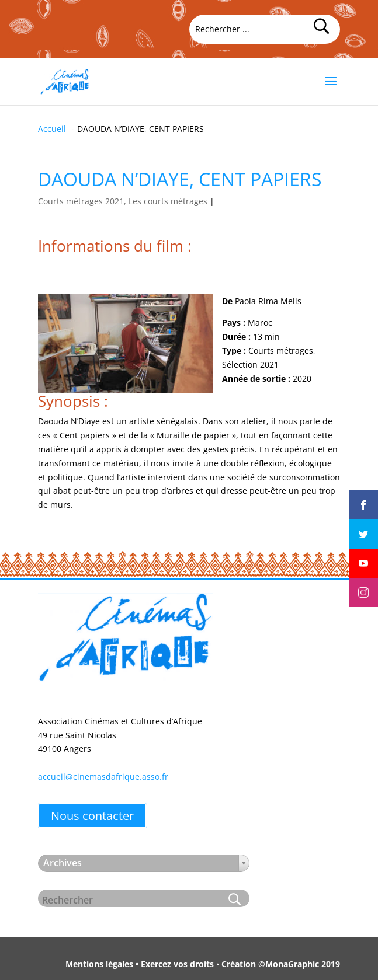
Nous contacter (92, 816)
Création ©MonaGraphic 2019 (281, 964)
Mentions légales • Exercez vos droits (140, 964)
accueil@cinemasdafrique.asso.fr (103, 777)
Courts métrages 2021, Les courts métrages (123, 201)
